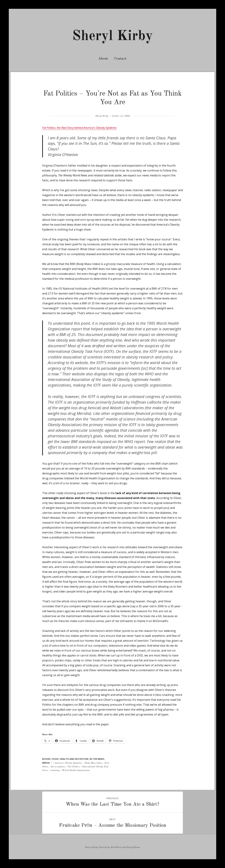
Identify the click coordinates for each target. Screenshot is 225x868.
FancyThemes (133, 847)
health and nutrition (74, 759)
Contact (120, 59)
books (46, 759)
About (103, 59)
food (55, 759)
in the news (97, 759)
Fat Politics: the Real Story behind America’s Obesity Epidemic (79, 128)
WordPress (116, 847)
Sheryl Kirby (112, 36)
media (46, 763)
